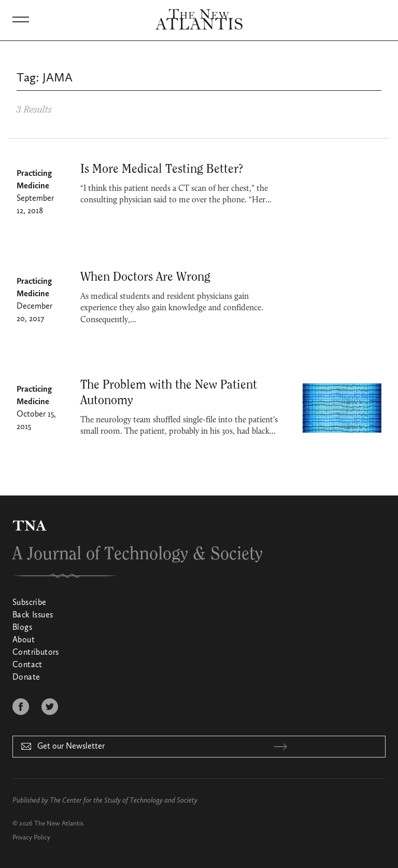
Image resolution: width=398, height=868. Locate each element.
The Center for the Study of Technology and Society (124, 801)
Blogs (22, 628)
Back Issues (33, 615)
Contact (27, 665)
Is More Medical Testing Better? (162, 169)
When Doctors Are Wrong (145, 277)
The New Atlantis (59, 824)
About (24, 640)
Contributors (36, 653)
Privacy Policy (31, 838)
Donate (26, 678)
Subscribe (30, 603)
